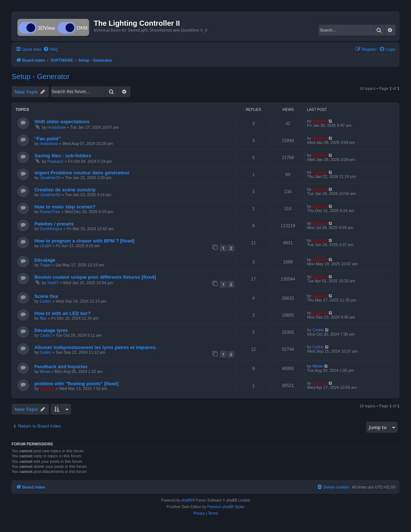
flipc (43, 318)
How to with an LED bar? (62, 313)
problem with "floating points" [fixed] (76, 384)
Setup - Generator (41, 76)
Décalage (45, 260)
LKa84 (46, 246)
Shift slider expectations (62, 122)
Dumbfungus (51, 229)
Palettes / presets (54, 224)
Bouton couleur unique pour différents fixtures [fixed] (95, 277)
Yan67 (53, 283)
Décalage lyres (51, 330)
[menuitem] (50, 49)
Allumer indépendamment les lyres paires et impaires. (96, 347)
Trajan (45, 265)
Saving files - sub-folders (63, 156)
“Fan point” (48, 139)
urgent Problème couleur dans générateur (82, 173)
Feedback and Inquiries (61, 367)
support (320, 121)
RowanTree (50, 212)
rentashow (57, 127)
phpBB (187, 500)
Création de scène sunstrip (65, 190)
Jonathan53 (50, 178)
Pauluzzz (56, 161)
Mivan (45, 371)
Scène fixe (46, 296)
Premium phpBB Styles (226, 507)
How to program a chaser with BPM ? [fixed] (84, 241)
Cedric (46, 301)
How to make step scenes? (65, 207)
